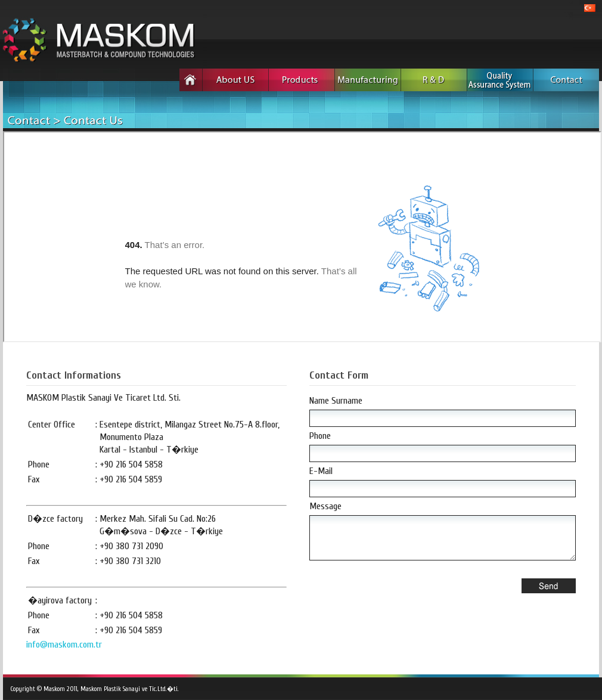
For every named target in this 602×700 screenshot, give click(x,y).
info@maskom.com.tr (64, 645)
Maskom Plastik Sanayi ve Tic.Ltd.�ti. (130, 689)
